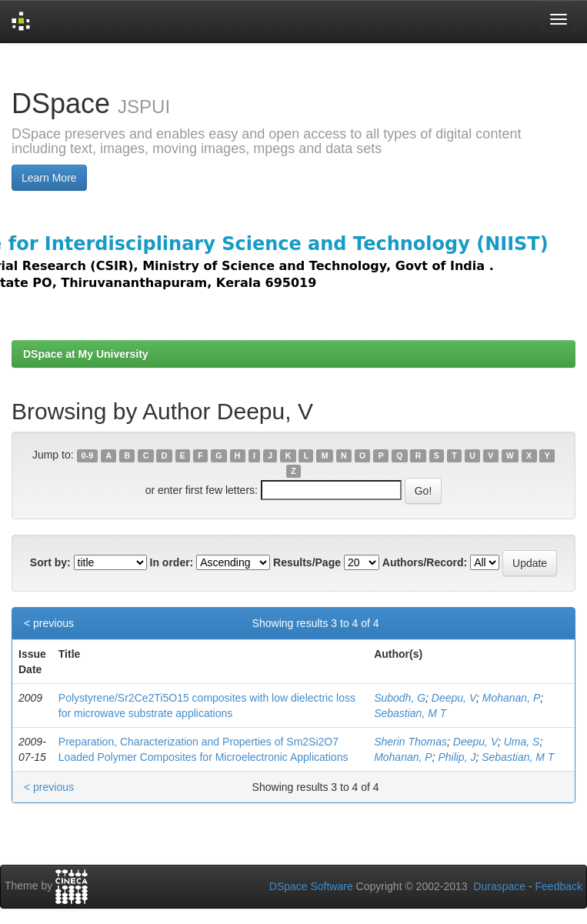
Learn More (49, 178)
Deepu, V (454, 698)
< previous (49, 623)
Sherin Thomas (410, 742)
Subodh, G (400, 698)
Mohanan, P (512, 698)
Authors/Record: (425, 562)
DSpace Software (311, 886)
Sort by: (50, 562)
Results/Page (307, 562)
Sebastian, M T (410, 713)
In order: (172, 562)
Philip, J (457, 757)
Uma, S (522, 742)
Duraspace (499, 886)
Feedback (559, 886)
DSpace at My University (86, 354)
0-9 (87, 455)
